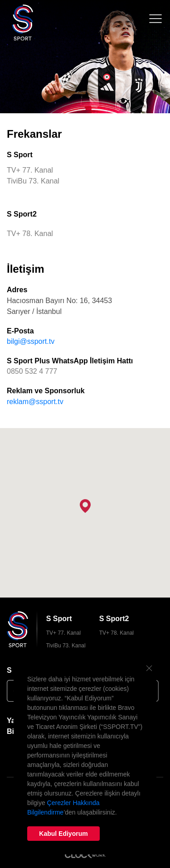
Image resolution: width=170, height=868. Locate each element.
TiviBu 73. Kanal (66, 646)
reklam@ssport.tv (35, 402)
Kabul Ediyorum (63, 834)
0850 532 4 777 (32, 371)
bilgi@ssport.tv (31, 341)
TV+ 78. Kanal (117, 633)
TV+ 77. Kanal (63, 633)
